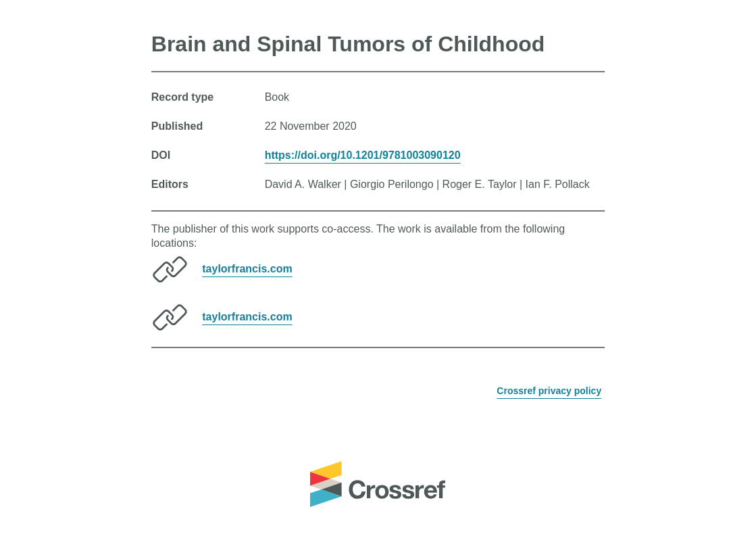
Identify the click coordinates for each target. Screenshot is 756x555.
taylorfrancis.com (247, 269)
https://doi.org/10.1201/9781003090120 (363, 155)
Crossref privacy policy (549, 391)
